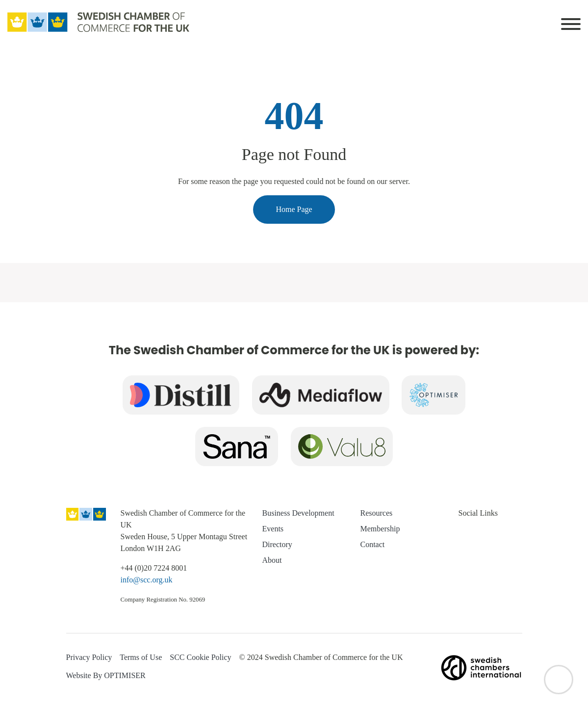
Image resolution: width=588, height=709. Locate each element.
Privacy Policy (89, 657)
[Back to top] (559, 680)
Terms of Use (141, 657)
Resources (377, 513)
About (272, 560)
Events (273, 529)
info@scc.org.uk (147, 580)
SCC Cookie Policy (200, 657)
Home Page (294, 209)
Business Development (298, 513)
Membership (380, 529)
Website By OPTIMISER (106, 675)
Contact (373, 544)
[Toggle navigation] (571, 22)
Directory (277, 544)
